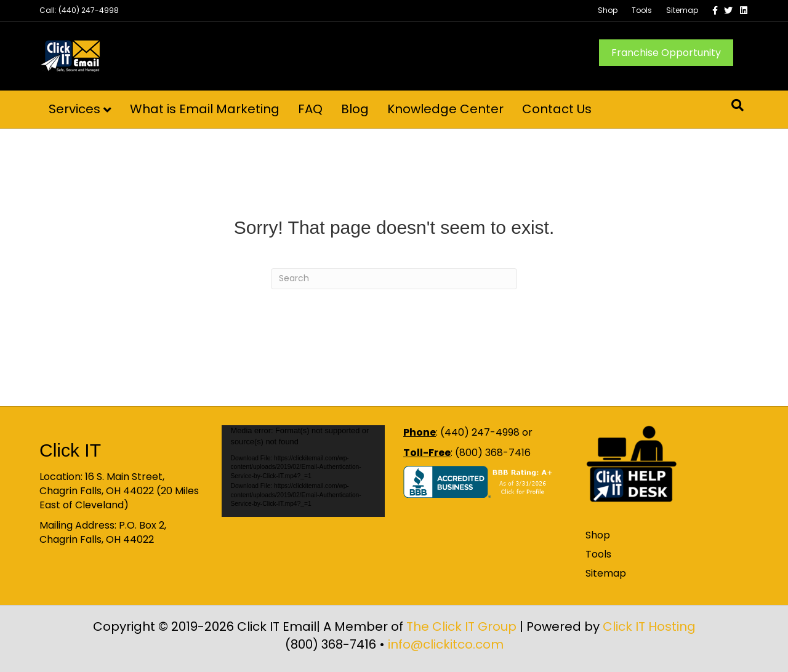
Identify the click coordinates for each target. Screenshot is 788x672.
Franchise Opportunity (666, 53)
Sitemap (682, 10)
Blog (355, 109)
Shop (608, 10)
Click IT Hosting (649, 626)
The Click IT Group (461, 626)
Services (74, 109)
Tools (642, 10)
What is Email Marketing (205, 109)
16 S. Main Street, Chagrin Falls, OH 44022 (102, 484)
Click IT (70, 450)
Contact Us (557, 109)
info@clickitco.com (446, 644)
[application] (304, 471)
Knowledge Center (445, 109)
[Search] (738, 105)
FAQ (310, 109)
